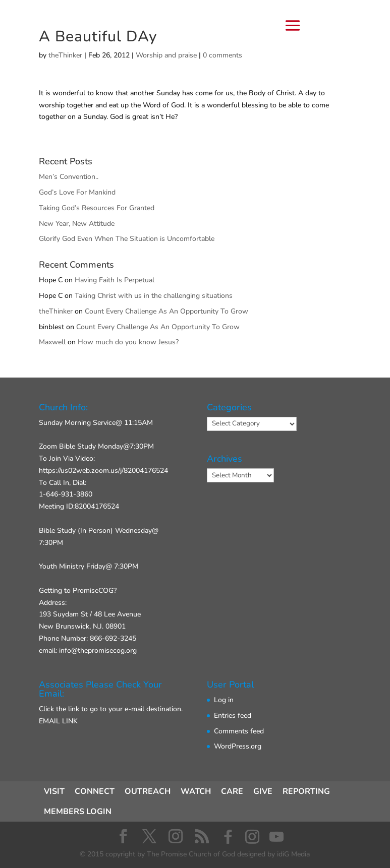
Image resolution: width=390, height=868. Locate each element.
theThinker (56, 311)
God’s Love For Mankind (77, 192)
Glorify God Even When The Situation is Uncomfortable (127, 239)
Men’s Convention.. (69, 177)
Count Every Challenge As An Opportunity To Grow (166, 311)
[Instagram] (252, 837)
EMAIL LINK (58, 721)
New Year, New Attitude (77, 224)
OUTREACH (148, 791)
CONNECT (95, 791)
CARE (232, 791)
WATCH (196, 791)
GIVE (263, 791)
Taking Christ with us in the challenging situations (154, 296)
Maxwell (52, 342)
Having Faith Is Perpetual (115, 280)
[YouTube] (276, 837)
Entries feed (233, 716)
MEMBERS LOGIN (78, 812)
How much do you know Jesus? (128, 342)
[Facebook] (228, 837)
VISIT (54, 791)
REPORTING (306, 791)
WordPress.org (238, 746)
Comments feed (239, 731)
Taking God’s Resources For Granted (97, 208)
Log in (224, 700)
